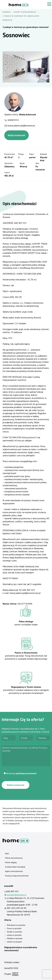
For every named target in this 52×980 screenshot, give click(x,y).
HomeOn (7, 12)
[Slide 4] (20, 79)
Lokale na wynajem (14, 942)
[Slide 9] (35, 79)
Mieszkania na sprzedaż (16, 925)
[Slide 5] (23, 79)
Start (7, 853)
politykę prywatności (26, 773)
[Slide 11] (41, 79)
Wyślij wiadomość (17, 135)
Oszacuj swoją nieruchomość (17, 876)
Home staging (11, 862)
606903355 (13, 120)
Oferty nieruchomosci (25, 12)
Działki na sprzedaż (14, 932)
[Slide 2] (14, 79)
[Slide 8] (32, 79)
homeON (8, 968)
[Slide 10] (38, 79)
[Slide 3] (17, 79)
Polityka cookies (12, 962)
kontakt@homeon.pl (17, 895)
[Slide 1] (11, 79)
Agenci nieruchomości (14, 871)
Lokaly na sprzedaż (14, 935)
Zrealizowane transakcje (15, 867)
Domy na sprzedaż (14, 928)
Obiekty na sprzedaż (15, 938)
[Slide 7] (29, 79)
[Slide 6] (26, 79)
